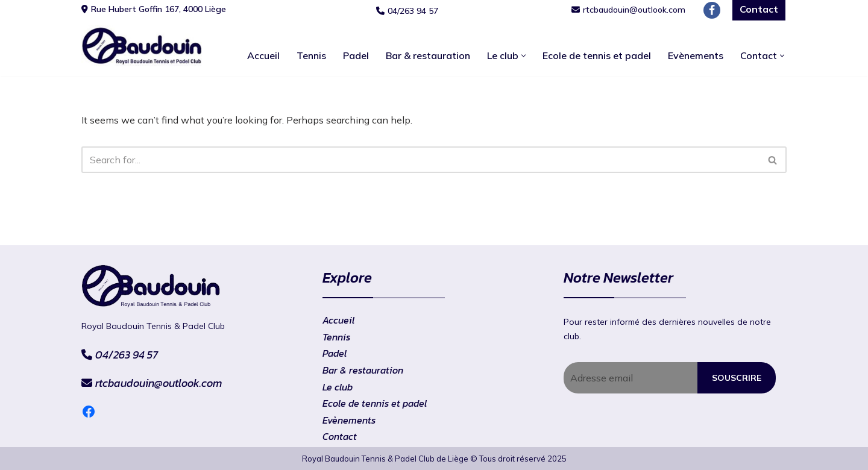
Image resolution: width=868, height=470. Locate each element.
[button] (524, 56)
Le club (338, 387)
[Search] (420, 160)
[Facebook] (712, 10)
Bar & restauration (428, 55)
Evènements (696, 55)
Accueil (263, 55)
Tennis (311, 55)
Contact (340, 436)
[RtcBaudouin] (142, 46)
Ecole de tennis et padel (597, 55)
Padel (356, 55)
